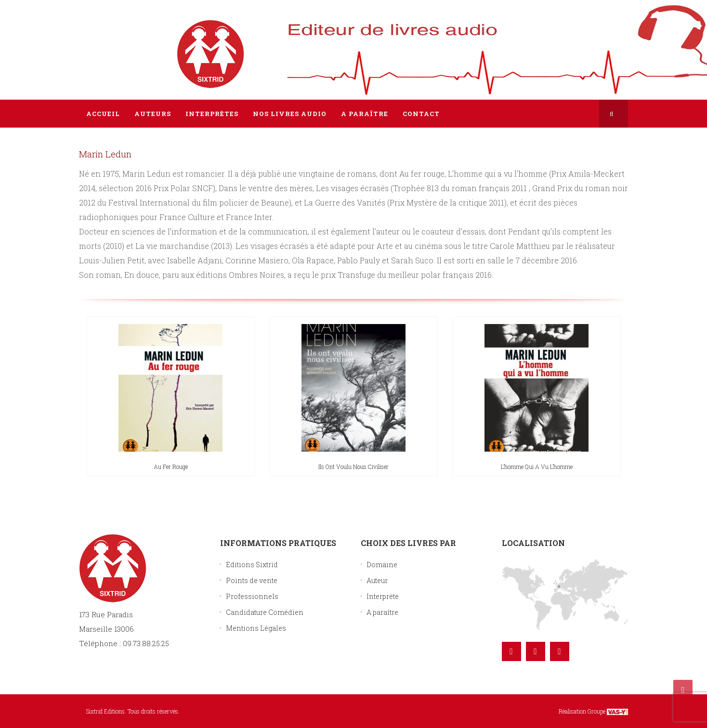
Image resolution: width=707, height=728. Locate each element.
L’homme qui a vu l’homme (537, 467)
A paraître (382, 612)
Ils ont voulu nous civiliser (353, 467)
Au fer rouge (171, 467)
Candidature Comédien (265, 612)
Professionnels (252, 596)
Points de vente (252, 580)
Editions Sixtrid (252, 565)
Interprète (383, 596)
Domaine (382, 565)
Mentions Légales (256, 628)
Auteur (377, 580)
